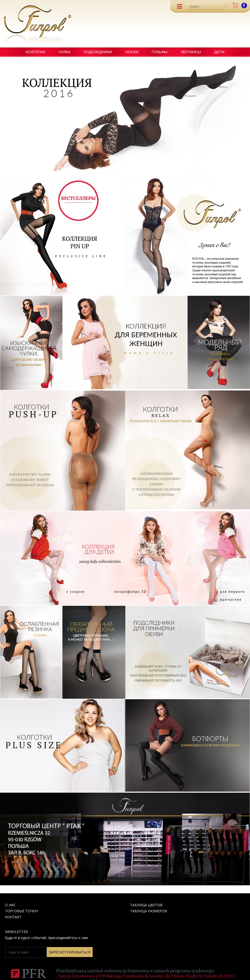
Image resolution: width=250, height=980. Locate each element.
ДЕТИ (219, 52)
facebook (244, 5)
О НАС (10, 905)
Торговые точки (21, 911)
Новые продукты (84, 58)
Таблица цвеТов (146, 905)
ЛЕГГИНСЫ (191, 52)
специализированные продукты (149, 58)
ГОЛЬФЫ (159, 52)
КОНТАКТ (13, 917)
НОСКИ (132, 52)
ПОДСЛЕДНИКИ (98, 52)
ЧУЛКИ (64, 52)
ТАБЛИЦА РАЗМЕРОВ (149, 911)
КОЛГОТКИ (35, 52)
